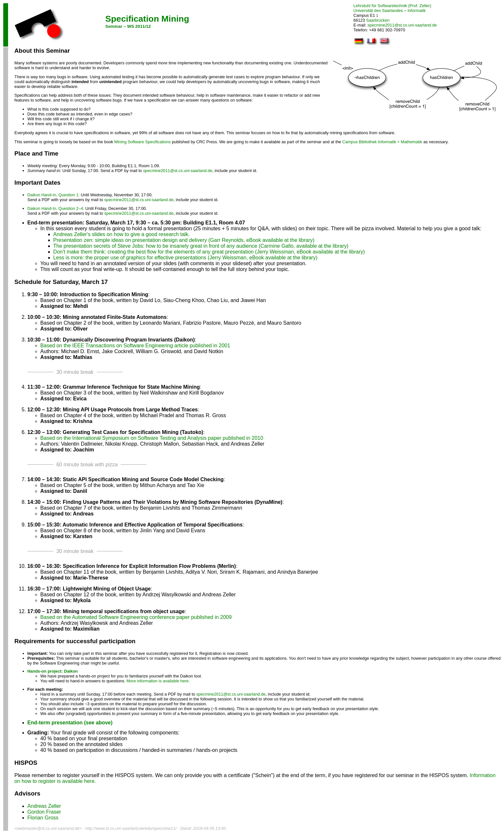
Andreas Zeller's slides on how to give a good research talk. (122, 234)
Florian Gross (43, 818)
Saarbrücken (378, 20)
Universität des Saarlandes (378, 11)
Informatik (417, 11)
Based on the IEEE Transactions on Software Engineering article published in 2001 (135, 346)
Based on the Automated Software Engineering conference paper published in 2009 (136, 617)
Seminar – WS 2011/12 (128, 26)
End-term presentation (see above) (70, 723)
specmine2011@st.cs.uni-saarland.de (402, 25)
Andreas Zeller (44, 806)
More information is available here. (158, 681)
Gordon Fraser (44, 812)
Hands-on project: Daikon (53, 671)
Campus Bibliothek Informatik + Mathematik (382, 142)
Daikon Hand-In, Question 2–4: (56, 208)
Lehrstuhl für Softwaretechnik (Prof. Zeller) (392, 6)
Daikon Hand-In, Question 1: (54, 195)
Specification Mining (147, 19)
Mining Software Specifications (142, 142)
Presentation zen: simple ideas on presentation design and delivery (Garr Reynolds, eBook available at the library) (184, 240)
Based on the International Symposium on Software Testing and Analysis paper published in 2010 (152, 438)
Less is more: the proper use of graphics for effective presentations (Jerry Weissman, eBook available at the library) (186, 258)
